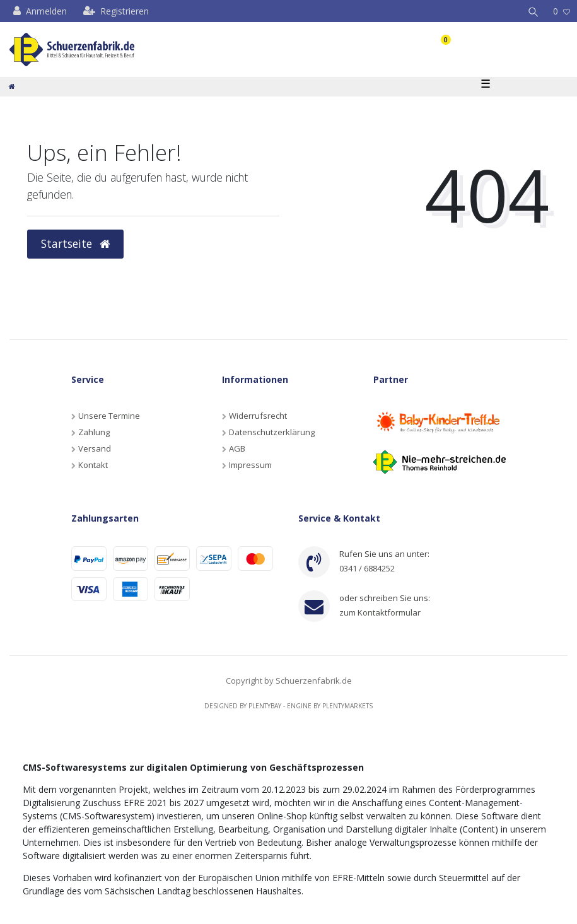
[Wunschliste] (562, 11)
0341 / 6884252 (367, 568)
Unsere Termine (109, 416)
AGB (237, 448)
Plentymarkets (347, 706)
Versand (95, 448)
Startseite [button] (75, 243)
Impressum (250, 465)
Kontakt (93, 465)
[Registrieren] (116, 11)
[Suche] (533, 11)
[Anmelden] (40, 11)
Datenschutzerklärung (272, 432)
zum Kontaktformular (380, 612)
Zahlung (94, 432)
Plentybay (265, 706)
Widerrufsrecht (258, 416)
